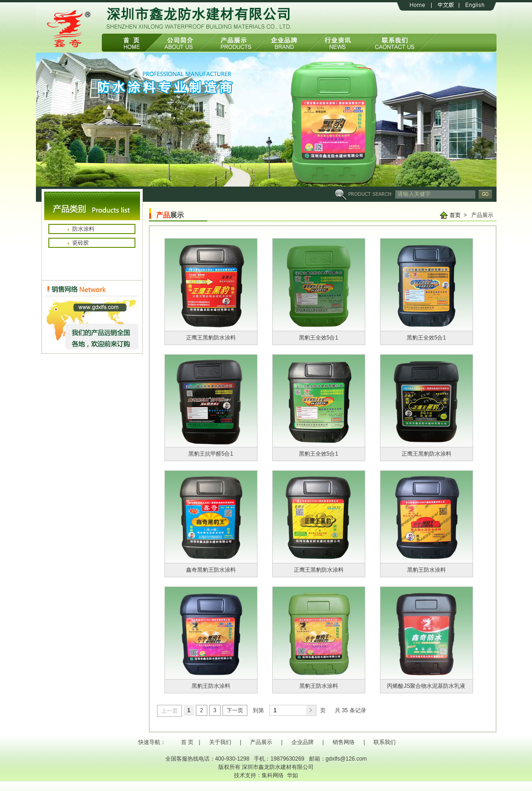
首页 (455, 215)
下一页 (235, 710)
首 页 (187, 742)
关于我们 (220, 742)
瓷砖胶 (81, 243)
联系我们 (385, 742)
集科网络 (273, 775)
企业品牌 (303, 742)
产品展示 (261, 742)
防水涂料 (83, 229)
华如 (292, 775)
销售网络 (344, 742)
